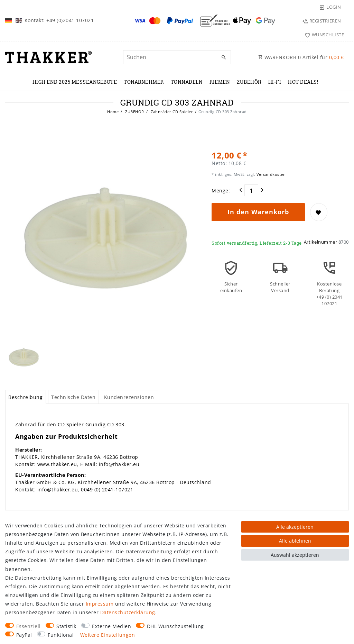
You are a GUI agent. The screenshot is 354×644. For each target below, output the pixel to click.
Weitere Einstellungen (108, 635)
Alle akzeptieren (295, 527)
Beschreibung (25, 397)
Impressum (100, 604)
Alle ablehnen (295, 541)
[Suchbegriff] (177, 57)
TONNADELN (187, 82)
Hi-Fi (275, 82)
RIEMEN (220, 82)
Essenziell (29, 626)
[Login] (330, 7)
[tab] (26, 397)
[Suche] (224, 57)
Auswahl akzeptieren (295, 555)
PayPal (24, 635)
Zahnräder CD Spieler (171, 112)
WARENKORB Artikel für (301, 57)
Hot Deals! (303, 82)
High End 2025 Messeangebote (75, 82)
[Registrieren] (322, 21)
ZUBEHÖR (249, 82)
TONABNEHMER (144, 82)
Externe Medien (111, 626)
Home (113, 112)
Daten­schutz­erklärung (128, 612)
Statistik (66, 626)
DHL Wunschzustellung (175, 626)
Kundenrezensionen (129, 397)
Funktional (61, 635)
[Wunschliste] (323, 35)
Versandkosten (270, 174)
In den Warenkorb (258, 212)
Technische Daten (73, 397)
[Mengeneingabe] (251, 190)
